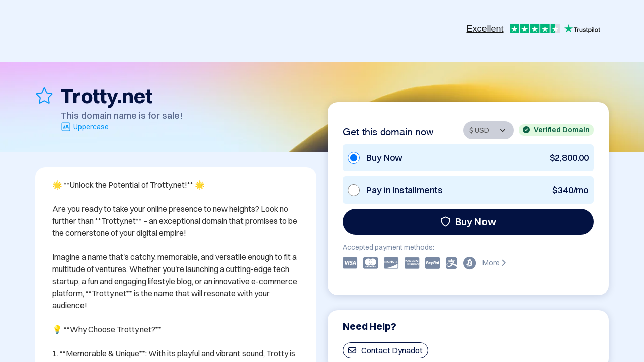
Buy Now (468, 221)
